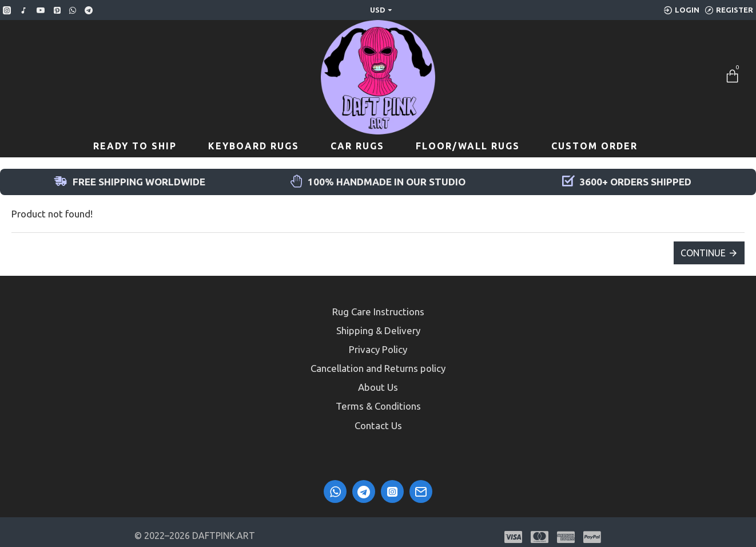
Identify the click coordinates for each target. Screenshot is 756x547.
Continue (703, 253)
